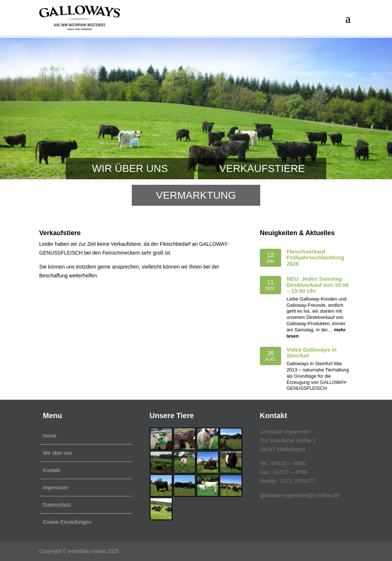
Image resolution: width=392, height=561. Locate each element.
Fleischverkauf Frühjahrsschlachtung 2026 (316, 258)
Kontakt (52, 470)
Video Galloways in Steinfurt (312, 353)
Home (50, 436)
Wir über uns (130, 168)
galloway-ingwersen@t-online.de (300, 495)
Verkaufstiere (262, 168)
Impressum (56, 488)
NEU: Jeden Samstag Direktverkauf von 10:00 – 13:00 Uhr (318, 285)
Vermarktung (196, 195)
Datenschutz (57, 505)
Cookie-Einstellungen (67, 522)
